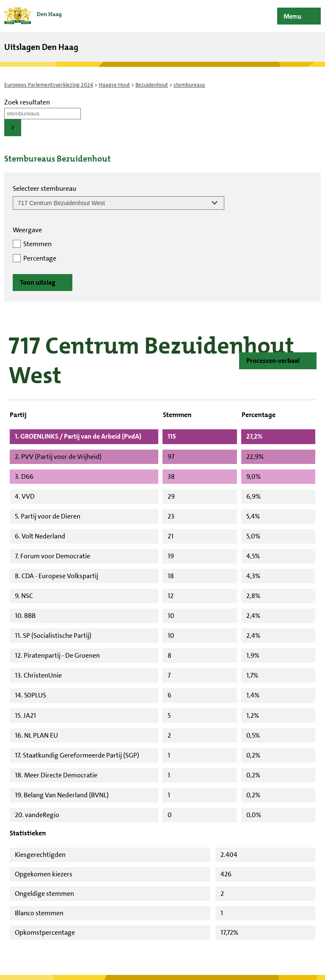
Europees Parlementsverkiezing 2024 (49, 85)
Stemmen (37, 244)
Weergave (27, 230)
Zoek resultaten (27, 102)
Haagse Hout (114, 85)
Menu (292, 16)
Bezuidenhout (152, 85)
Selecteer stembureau (44, 188)
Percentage (40, 258)
